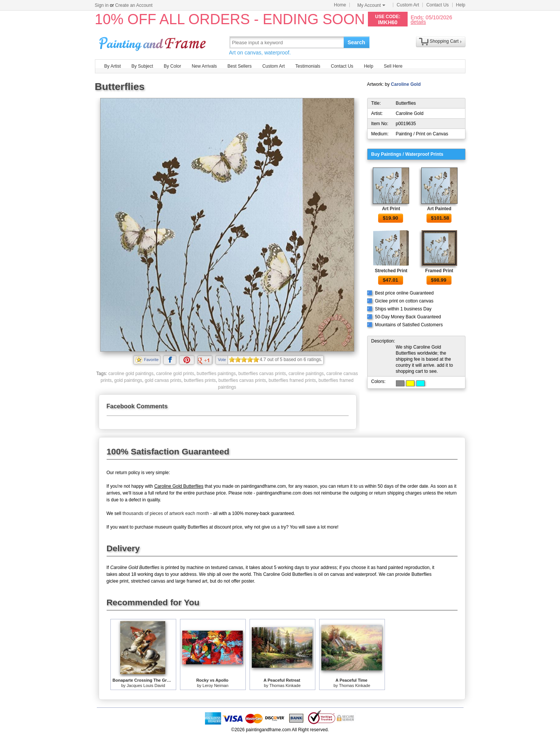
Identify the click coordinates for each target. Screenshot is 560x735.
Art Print (391, 209)
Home (340, 5)
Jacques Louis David (146, 685)
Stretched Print (391, 271)
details (418, 22)
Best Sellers (240, 66)
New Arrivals (204, 66)
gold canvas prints (163, 380)
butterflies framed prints (292, 380)
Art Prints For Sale (154, 42)
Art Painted (439, 209)
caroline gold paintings (131, 374)
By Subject (142, 66)
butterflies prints (200, 380)
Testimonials (308, 66)
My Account (371, 5)
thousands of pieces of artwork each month (166, 513)
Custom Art (408, 5)
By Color (172, 66)
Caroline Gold (406, 84)
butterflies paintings (216, 374)
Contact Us (437, 5)
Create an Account (134, 5)
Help (461, 5)
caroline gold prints (175, 374)
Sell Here (393, 66)
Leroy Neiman (216, 685)
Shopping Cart (444, 41)
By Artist (113, 66)
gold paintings (128, 380)
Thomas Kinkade (285, 685)
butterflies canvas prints (262, 374)
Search (356, 42)
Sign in (102, 5)
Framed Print (439, 271)
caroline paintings (306, 374)
